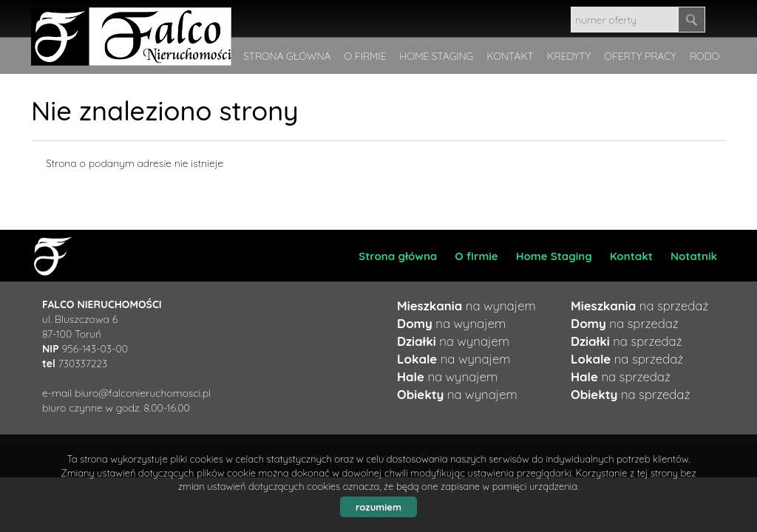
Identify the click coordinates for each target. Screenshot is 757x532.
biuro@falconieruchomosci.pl (143, 393)
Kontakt (631, 256)
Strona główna (398, 256)
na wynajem (466, 306)
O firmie (476, 256)
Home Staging (554, 256)
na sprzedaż (639, 306)
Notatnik (694, 256)
